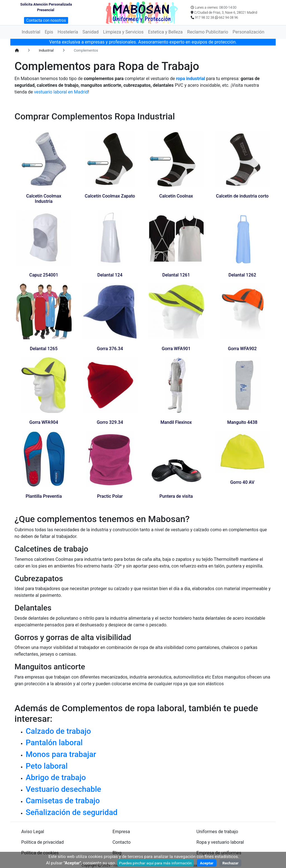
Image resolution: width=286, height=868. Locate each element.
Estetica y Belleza (165, 32)
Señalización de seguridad (72, 812)
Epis (49, 32)
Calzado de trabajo (58, 731)
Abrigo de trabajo (56, 777)
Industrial (31, 32)
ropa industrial (190, 79)
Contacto (122, 842)
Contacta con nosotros (46, 20)
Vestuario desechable (63, 789)
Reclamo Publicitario (208, 32)
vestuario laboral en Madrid (60, 92)
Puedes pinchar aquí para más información (156, 863)
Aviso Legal (33, 832)
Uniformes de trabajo (217, 832)
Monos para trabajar (61, 754)
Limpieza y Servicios (123, 32)
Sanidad (90, 32)
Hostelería (68, 32)
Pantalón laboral (54, 743)
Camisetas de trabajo (63, 801)
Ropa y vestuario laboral (220, 842)
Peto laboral (47, 766)
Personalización (248, 32)
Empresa (121, 832)
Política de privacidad (42, 842)
